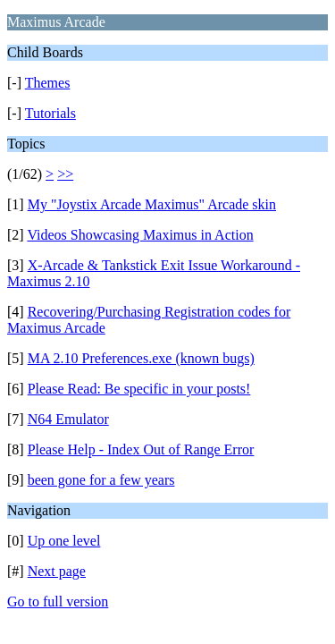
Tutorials (50, 113)
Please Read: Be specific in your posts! (139, 389)
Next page (57, 571)
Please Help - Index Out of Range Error (141, 449)
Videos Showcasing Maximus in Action (140, 235)
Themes (48, 83)
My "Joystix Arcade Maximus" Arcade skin (152, 204)
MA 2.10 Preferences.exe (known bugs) (141, 358)
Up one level (64, 541)
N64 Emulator (68, 419)
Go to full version (58, 602)
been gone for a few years (101, 480)
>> (65, 174)
